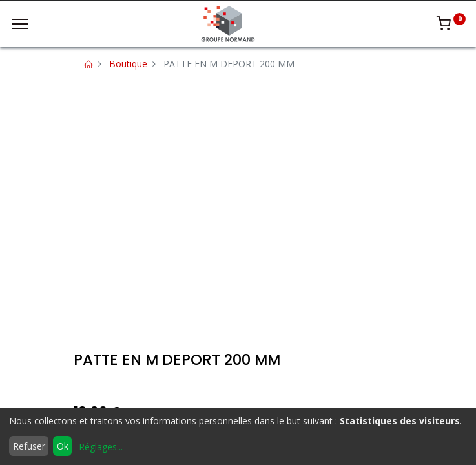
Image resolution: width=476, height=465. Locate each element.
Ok (63, 446)
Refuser (29, 446)
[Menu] (20, 24)
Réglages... (101, 447)
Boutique (128, 64)
